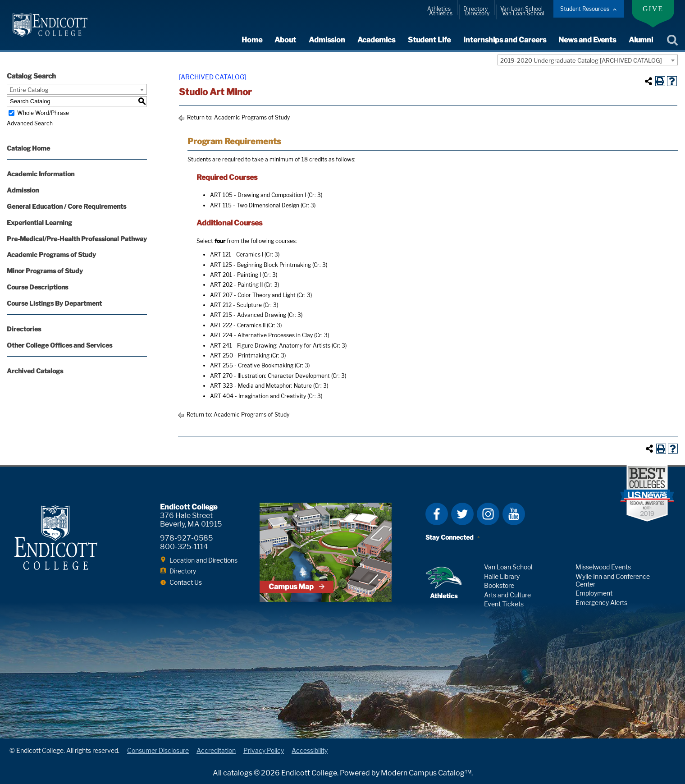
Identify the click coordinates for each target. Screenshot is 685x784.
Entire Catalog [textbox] (29, 90)
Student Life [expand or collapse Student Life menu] (430, 40)
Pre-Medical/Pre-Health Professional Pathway (77, 239)
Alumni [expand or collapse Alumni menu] (641, 40)
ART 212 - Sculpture (236, 305)
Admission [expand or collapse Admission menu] (328, 40)
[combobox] (588, 60)
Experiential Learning (39, 222)
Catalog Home (28, 148)
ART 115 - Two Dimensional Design (255, 205)
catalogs (238, 773)
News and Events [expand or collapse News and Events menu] (588, 40)
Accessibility (310, 750)
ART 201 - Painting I (235, 275)
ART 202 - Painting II (236, 285)
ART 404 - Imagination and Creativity (258, 396)
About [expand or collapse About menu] (287, 40)
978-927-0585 (186, 538)
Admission (23, 190)
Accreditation (216, 750)
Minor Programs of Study (45, 271)
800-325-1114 (184, 547)
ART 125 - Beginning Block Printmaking (260, 265)
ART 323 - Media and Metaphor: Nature (261, 386)
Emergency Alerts (601, 603)
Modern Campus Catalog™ (426, 773)
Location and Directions (203, 560)
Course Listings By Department (54, 303)
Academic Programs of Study (51, 254)
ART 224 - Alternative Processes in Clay (261, 335)
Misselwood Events (603, 567)
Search (672, 40)
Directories (24, 329)
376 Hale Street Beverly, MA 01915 (191, 520)
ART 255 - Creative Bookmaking (252, 365)
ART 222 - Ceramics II (238, 325)
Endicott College (50, 25)
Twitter (462, 514)
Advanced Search (30, 123)
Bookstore (499, 585)
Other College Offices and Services (59, 345)
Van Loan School (521, 9)
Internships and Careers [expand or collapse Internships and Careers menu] (505, 40)
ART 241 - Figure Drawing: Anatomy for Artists (270, 346)
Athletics (439, 9)
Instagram (488, 514)
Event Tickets (504, 604)
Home (254, 40)
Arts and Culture (507, 595)
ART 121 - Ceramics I (237, 254)
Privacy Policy (264, 750)
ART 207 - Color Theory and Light (253, 295)
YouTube (514, 514)
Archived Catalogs (35, 371)
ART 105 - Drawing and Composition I (258, 195)
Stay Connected (450, 537)
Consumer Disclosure (158, 750)
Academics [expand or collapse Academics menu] (378, 40)
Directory (475, 9)
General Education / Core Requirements (66, 206)
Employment (594, 593)
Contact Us (186, 582)
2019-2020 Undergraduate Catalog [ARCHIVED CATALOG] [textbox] (581, 60)
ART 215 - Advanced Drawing (248, 315)
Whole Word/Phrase (43, 113)
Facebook (437, 514)
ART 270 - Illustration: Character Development (270, 376)
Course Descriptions (37, 287)
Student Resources (585, 9)
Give (653, 9)
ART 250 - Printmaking (240, 355)
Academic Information (41, 174)
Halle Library (502, 576)
